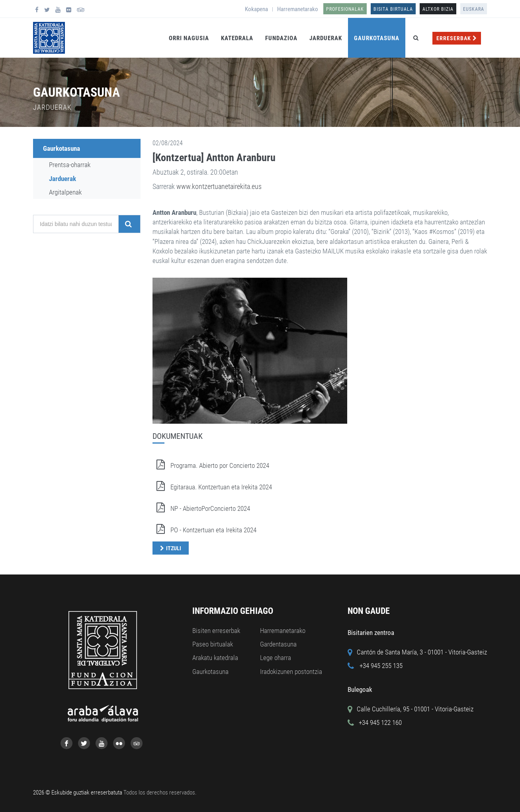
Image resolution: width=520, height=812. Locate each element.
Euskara (474, 9)
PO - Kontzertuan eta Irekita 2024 (204, 530)
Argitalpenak (65, 192)
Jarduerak (326, 38)
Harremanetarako (298, 9)
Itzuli (174, 548)
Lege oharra (276, 658)
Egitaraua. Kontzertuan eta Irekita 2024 (212, 487)
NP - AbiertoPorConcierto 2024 (201, 508)
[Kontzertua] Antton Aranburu (214, 158)
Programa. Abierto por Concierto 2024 (211, 465)
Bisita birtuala (393, 9)
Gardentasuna (278, 644)
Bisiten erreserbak (216, 631)
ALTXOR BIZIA (438, 9)
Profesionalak (345, 9)
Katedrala (237, 38)
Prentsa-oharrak (70, 165)
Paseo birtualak (213, 644)
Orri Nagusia (189, 38)
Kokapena (256, 9)
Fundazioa (281, 38)
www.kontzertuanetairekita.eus (219, 186)
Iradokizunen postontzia (291, 672)
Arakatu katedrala (215, 658)
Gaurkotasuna (377, 38)
